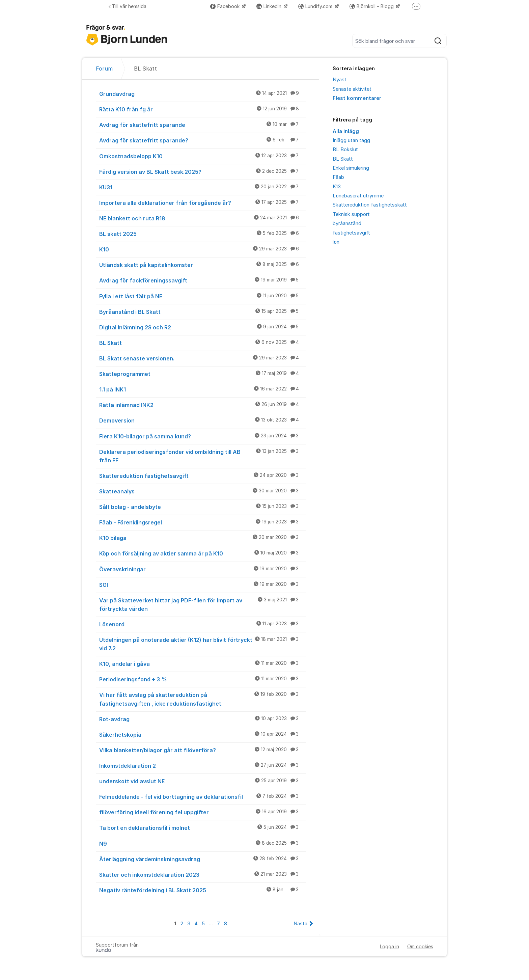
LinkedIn (270, 6)
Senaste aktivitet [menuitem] (352, 89)
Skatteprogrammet (202, 374)
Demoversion (202, 420)
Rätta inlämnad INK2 (202, 405)
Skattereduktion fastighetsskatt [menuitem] (370, 205)
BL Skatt (202, 343)
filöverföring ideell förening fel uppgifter (202, 812)
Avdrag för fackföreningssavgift (202, 280)
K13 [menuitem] (337, 187)
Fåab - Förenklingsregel (202, 522)
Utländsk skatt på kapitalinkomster (202, 265)
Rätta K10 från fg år (202, 109)
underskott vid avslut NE (202, 781)
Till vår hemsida (128, 6)
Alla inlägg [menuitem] (346, 131)
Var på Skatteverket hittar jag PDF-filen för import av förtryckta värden (202, 604)
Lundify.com (316, 6)
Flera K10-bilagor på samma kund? (202, 436)
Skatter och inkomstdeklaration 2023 (202, 874)
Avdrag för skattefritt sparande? (202, 140)
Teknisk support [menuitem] (351, 214)
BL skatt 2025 (202, 234)
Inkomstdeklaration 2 (202, 765)
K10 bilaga (202, 538)
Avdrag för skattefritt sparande (202, 125)
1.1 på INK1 (202, 389)
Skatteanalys (202, 491)
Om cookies (420, 946)
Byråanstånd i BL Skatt (202, 311)
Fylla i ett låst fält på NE (202, 296)
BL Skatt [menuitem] (343, 159)
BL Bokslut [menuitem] (345, 149)
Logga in (389, 946)
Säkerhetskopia (202, 734)
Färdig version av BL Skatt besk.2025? (202, 171)
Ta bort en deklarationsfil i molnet (202, 827)
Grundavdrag (202, 93)
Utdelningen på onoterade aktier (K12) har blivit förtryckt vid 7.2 (202, 644)
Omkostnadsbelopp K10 (202, 156)
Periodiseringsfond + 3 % (202, 679)
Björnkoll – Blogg (372, 6)
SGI (202, 584)
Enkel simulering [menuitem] (351, 168)
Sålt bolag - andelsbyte (202, 507)
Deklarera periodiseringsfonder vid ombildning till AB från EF (202, 456)
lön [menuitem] (336, 242)
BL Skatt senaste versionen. (202, 358)
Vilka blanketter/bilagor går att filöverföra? (202, 750)
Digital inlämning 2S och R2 (202, 327)
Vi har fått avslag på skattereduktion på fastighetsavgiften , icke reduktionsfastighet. (202, 699)
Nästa (300, 924)
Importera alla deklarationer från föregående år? (202, 202)
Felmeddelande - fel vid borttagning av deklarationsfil (202, 796)
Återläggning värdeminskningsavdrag (202, 859)
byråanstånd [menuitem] (347, 223)
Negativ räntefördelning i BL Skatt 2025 (202, 890)
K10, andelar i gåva (202, 663)
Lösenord (202, 624)
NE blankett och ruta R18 (202, 218)
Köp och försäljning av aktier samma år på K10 (202, 553)
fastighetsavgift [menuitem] (351, 233)
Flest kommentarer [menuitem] (357, 98)
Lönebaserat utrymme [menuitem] (358, 196)
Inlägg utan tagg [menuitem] (351, 140)
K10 (202, 249)
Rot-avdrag (202, 719)
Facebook (226, 6)
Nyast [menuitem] (340, 80)
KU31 (202, 187)
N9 (202, 843)
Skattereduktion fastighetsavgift (202, 475)
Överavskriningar (202, 569)
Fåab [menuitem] (338, 177)
